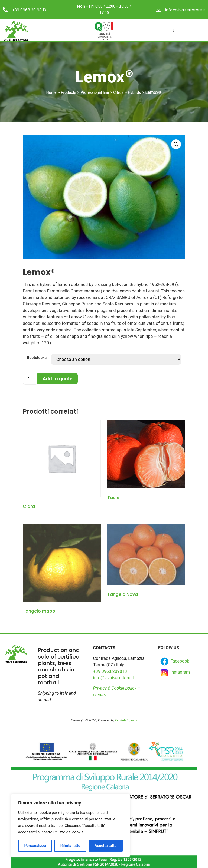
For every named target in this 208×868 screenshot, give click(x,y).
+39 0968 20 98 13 (29, 10)
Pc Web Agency (126, 720)
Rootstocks (37, 358)
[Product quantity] (30, 379)
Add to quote (57, 379)
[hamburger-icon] (173, 30)
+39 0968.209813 (110, 671)
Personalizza (35, 846)
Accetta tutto (105, 846)
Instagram (175, 673)
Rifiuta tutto (70, 846)
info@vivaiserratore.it (185, 10)
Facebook (174, 661)
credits (100, 695)
